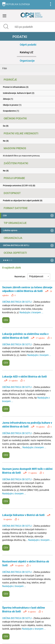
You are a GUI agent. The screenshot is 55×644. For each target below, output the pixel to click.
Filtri (5, 68)
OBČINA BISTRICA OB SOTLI (17, 302)
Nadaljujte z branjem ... (31, 312)
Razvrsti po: (20, 277)
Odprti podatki (28, 45)
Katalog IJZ (27, 52)
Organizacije (27, 61)
